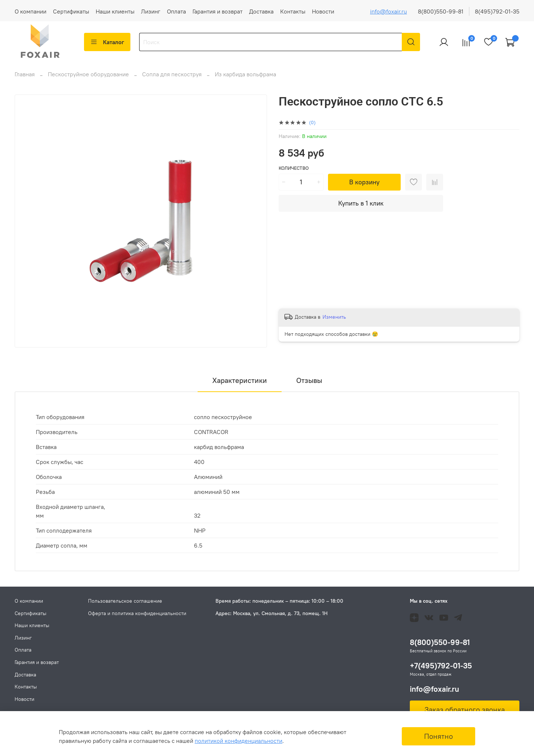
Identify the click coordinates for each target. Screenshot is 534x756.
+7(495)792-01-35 (441, 666)
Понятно (438, 736)
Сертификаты (71, 11)
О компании (30, 11)
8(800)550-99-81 (441, 11)
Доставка (261, 11)
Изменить (334, 321)
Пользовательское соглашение (125, 601)
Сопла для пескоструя (172, 78)
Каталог (107, 42)
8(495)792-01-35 (497, 11)
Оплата (176, 11)
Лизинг (151, 11)
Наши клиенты (115, 11)
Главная (25, 78)
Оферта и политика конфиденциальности (137, 613)
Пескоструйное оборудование (88, 78)
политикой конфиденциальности (239, 741)
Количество (294, 172)
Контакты (293, 11)
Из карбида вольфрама (245, 78)
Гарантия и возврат (218, 11)
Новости (323, 11)
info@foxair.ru (388, 11)
